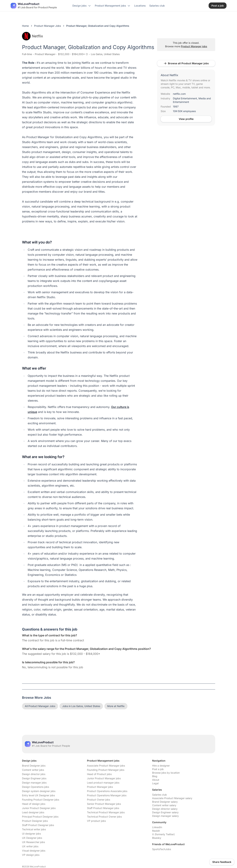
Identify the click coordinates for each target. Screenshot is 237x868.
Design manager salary (165, 816)
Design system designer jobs (39, 791)
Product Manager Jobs (47, 26)
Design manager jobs (34, 783)
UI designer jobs (31, 834)
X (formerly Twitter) (163, 834)
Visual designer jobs (34, 851)
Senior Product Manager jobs (104, 804)
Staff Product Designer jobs (38, 825)
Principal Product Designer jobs (40, 817)
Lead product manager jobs (103, 783)
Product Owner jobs (99, 800)
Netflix (32, 36)
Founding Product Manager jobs (106, 770)
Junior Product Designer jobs (39, 808)
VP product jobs (96, 821)
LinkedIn (157, 827)
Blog (155, 776)
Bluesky (157, 838)
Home (25, 26)
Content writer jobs (33, 770)
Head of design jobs (34, 804)
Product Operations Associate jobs (107, 791)
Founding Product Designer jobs (41, 800)
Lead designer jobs (33, 812)
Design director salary (165, 809)
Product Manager (45, 54)
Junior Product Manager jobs (104, 778)
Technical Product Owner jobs (104, 817)
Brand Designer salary (165, 802)
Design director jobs (34, 774)
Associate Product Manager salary (172, 798)
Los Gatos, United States (105, 54)
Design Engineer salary (165, 812)
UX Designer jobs (32, 838)
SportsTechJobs (162, 849)
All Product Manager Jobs (40, 706)
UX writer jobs (30, 846)
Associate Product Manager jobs (106, 766)
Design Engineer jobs (34, 778)
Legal (155, 783)
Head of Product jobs (99, 774)
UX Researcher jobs (33, 842)
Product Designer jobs (35, 821)
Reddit (156, 831)
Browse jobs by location (166, 773)
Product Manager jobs (194, 46)
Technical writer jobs (34, 829)
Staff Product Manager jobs (103, 808)
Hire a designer (161, 766)
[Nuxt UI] (34, 6)
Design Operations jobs (36, 787)
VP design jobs (31, 855)
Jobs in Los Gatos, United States (81, 706)
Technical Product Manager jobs (106, 812)
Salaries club (160, 795)
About (156, 780)
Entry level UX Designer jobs (38, 795)
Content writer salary (164, 805)
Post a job (158, 769)
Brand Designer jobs (34, 766)
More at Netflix (116, 706)
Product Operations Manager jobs (107, 795)
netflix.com (179, 94)
